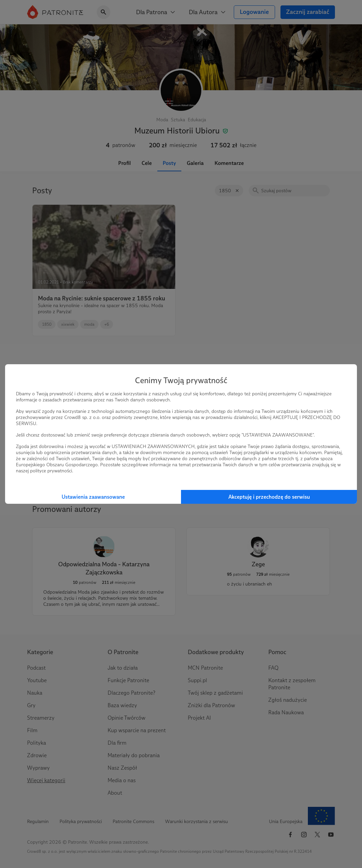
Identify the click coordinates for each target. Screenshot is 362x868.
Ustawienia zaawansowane (93, 497)
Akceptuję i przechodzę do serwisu (269, 497)
